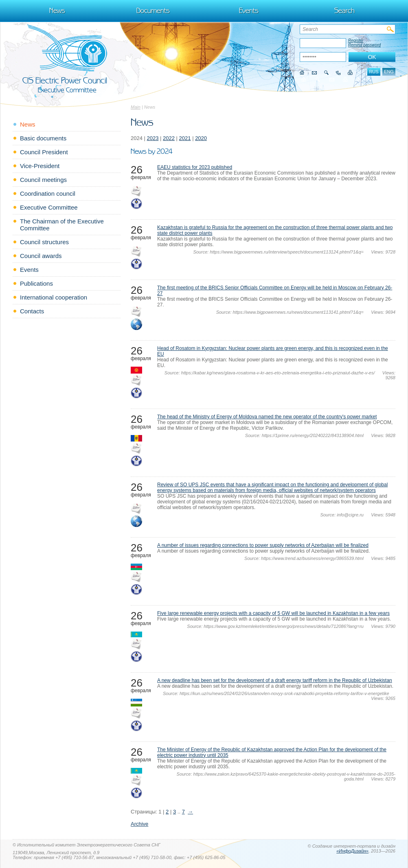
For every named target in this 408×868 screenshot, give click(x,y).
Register (356, 40)
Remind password (364, 45)
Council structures (44, 242)
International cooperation (54, 297)
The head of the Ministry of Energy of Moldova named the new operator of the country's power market (267, 417)
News (57, 11)
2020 (201, 138)
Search (344, 11)
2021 (185, 138)
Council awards (41, 256)
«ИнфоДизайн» (352, 851)
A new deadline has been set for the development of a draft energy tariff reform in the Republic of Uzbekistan (275, 680)
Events (249, 11)
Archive (139, 824)
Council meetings (43, 180)
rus (374, 72)
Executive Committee (49, 207)
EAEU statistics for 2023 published (195, 167)
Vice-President (40, 166)
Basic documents (43, 138)
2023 (153, 138)
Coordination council (48, 193)
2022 (169, 138)
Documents (153, 11)
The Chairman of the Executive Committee (62, 225)
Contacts (32, 311)
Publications (36, 283)
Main (136, 107)
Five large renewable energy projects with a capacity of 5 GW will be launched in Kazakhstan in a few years (273, 613)
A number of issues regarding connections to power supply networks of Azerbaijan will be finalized (263, 545)
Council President (44, 152)
